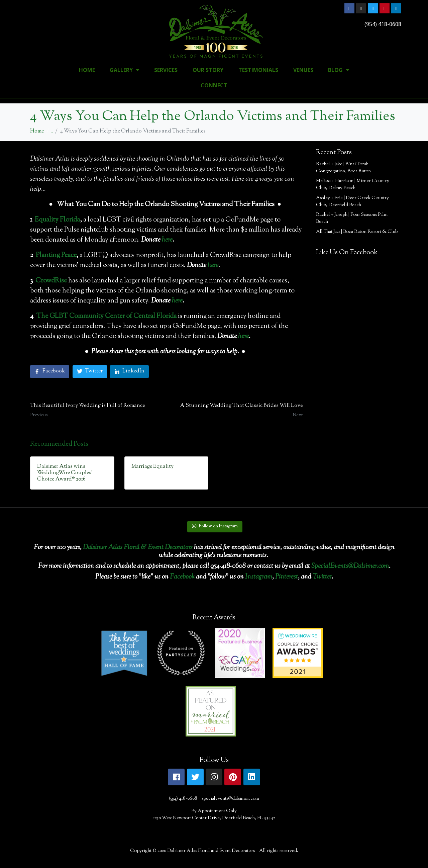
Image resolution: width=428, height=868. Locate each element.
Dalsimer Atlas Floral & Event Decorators (138, 548)
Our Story (208, 70)
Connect (214, 85)
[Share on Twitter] (90, 372)
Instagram (259, 577)
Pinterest (287, 577)
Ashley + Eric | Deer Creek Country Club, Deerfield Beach (352, 202)
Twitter (322, 577)
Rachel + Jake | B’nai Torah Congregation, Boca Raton (343, 168)
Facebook (182, 577)
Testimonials (258, 70)
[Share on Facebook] (50, 372)
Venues (303, 70)
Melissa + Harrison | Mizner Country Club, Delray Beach (353, 185)
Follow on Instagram (215, 526)
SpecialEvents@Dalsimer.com (350, 566)
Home (87, 70)
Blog (339, 70)
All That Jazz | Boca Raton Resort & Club (357, 232)
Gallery (124, 70)
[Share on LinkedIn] (129, 372)
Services (166, 70)
